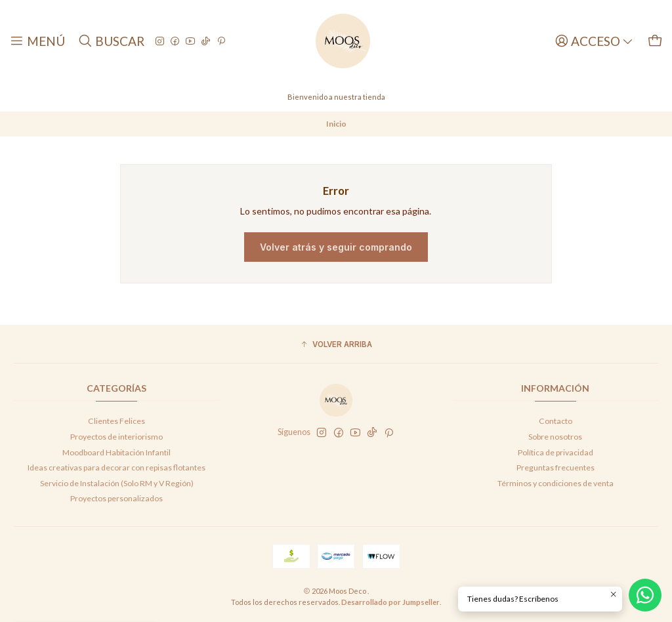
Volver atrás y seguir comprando (336, 247)
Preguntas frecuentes (556, 467)
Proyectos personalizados (116, 498)
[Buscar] (111, 41)
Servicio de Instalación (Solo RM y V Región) (117, 483)
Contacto (556, 421)
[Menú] (37, 41)
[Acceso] (594, 41)
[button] (336, 345)
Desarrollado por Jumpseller (390, 602)
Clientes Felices (116, 421)
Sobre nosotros (555, 437)
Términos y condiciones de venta (556, 483)
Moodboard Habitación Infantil (116, 452)
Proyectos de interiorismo (116, 437)
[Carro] (655, 41)
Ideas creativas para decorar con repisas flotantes (116, 467)
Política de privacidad (556, 452)
